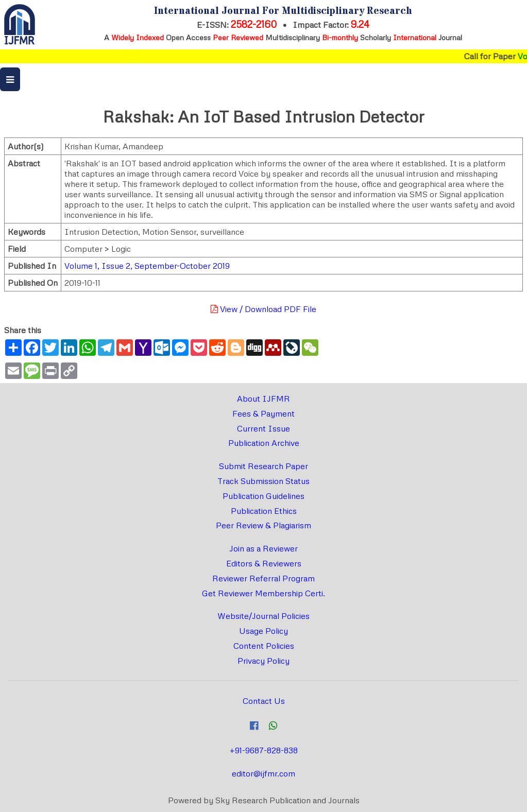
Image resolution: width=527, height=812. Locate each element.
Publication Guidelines (263, 496)
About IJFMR (263, 399)
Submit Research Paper (263, 466)
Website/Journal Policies (263, 616)
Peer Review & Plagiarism (263, 525)
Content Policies (264, 646)
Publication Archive (264, 443)
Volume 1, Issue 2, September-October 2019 (147, 266)
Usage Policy (263, 631)
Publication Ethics (264, 511)
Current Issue (263, 428)
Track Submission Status (263, 481)
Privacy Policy (263, 661)
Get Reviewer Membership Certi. (263, 593)
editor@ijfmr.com (263, 773)
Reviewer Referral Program (263, 578)
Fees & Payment (263, 413)
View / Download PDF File (263, 309)
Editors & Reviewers (264, 563)
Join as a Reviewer (263, 548)
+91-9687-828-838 (264, 750)
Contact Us (264, 701)
